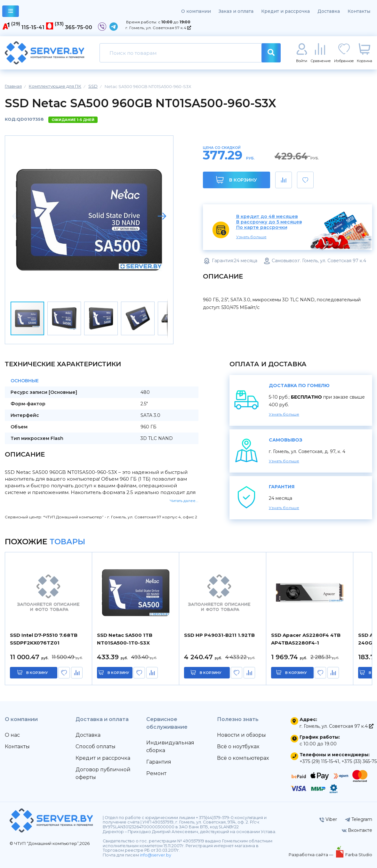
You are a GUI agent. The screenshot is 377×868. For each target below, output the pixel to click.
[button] (162, 216)
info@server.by (156, 855)
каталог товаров (11, 12)
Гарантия (159, 762)
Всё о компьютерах (243, 758)
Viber (328, 819)
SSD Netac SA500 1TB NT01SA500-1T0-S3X (125, 639)
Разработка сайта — (311, 855)
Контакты (359, 11)
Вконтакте (357, 830)
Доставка (329, 11)
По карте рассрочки (262, 227)
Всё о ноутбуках (238, 746)
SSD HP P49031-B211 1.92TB (219, 635)
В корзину (236, 180)
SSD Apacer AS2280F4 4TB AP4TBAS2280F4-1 (306, 639)
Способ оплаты (96, 746)
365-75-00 (79, 27)
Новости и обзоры (241, 735)
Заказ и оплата (236, 11)
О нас (12, 735)
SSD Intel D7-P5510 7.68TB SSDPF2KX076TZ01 (44, 639)
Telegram (359, 819)
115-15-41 (33, 27)
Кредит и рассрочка (285, 11)
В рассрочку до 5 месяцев (269, 222)
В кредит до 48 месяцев (267, 217)
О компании (196, 11)
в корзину (37, 673)
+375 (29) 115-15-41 (319, 761)
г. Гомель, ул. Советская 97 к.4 (158, 28)
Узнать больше (251, 237)
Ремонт (156, 773)
